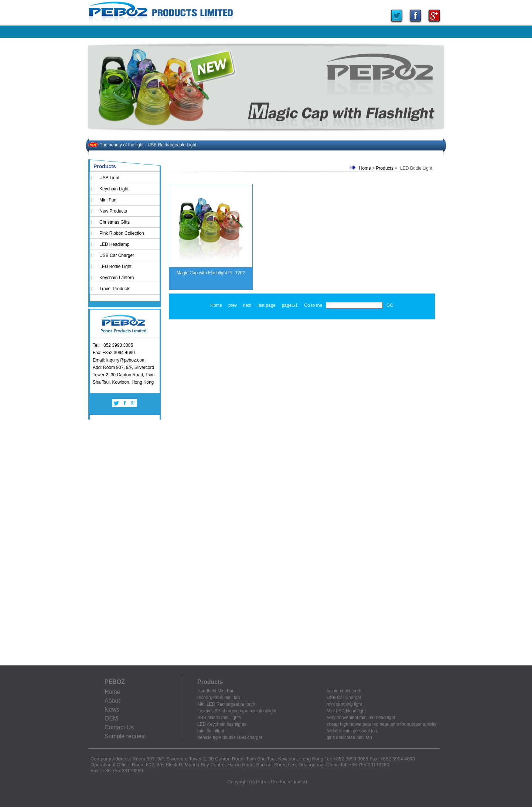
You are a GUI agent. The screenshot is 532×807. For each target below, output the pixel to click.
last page (267, 305)
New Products (113, 211)
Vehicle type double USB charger (230, 738)
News (112, 710)
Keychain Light (114, 189)
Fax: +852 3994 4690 (114, 353)
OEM (111, 718)
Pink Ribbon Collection (122, 233)
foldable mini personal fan (352, 731)
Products (385, 168)
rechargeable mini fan (219, 698)
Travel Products (115, 289)
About (112, 701)
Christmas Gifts (115, 222)
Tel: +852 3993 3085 (113, 345)
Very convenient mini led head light (361, 718)
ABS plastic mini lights (219, 718)
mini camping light (344, 704)
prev (233, 305)
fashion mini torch (344, 691)
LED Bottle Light (115, 267)
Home (365, 168)
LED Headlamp (114, 244)
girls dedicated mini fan (349, 738)
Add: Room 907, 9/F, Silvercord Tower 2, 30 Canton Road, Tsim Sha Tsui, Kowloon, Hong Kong (124, 375)
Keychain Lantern (117, 278)
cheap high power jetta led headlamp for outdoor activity (382, 724)
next (247, 305)
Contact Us (119, 727)
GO (390, 305)
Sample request (125, 736)
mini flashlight (211, 731)
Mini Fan (108, 200)
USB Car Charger (117, 255)
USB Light (109, 178)
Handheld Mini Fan (216, 691)
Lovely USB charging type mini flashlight (237, 711)
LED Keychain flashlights (222, 724)
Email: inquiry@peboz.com (119, 360)
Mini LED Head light (346, 711)
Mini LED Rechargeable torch (226, 704)
